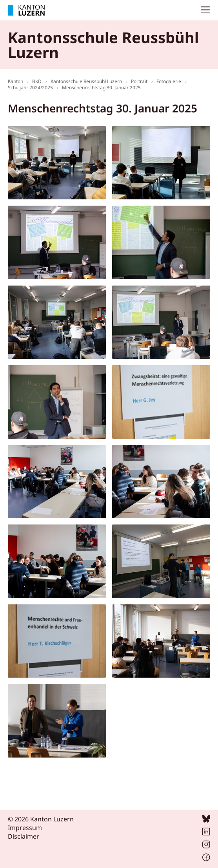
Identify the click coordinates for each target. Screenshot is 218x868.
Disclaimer (24, 836)
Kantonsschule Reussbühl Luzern (86, 81)
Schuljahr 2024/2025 (30, 88)
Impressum (25, 828)
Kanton (15, 81)
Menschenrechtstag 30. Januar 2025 (101, 88)
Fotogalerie (169, 81)
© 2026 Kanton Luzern (41, 819)
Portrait (139, 81)
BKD (37, 81)
